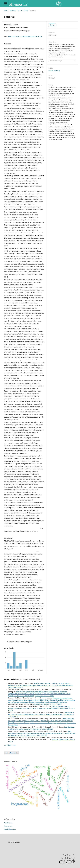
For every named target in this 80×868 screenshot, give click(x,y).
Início (6, 10)
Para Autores (8, 826)
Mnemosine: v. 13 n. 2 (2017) (37, 735)
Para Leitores (8, 823)
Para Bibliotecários (10, 829)
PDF (53, 25)
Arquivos (13, 10)
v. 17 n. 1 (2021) (23, 10)
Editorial (37, 704)
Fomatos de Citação (56, 61)
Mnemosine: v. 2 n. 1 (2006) (45, 696)
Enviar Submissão (12, 753)
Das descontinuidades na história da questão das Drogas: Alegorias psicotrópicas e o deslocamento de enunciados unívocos (42, 733)
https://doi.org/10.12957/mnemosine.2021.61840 (25, 36)
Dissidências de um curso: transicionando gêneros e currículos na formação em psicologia (41, 713)
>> (15, 745)
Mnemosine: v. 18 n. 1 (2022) (51, 704)
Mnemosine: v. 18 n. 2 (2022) (43, 729)
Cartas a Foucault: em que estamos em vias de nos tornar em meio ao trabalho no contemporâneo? (39, 707)
